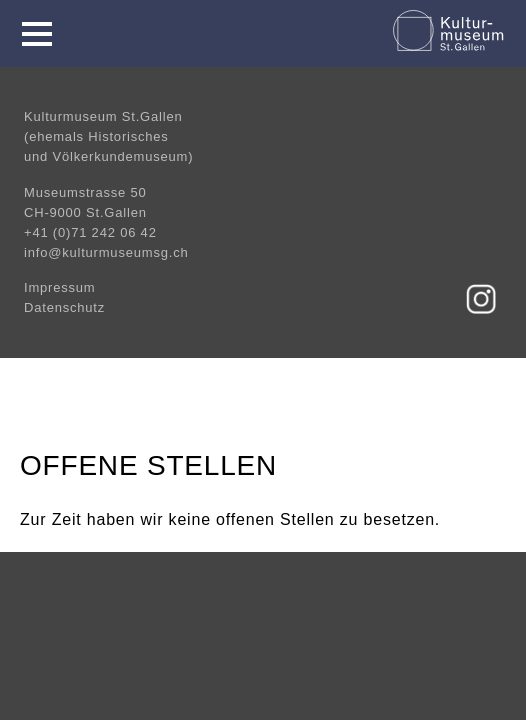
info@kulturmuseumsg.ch (106, 252)
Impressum (60, 287)
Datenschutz (64, 307)
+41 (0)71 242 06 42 (90, 232)
